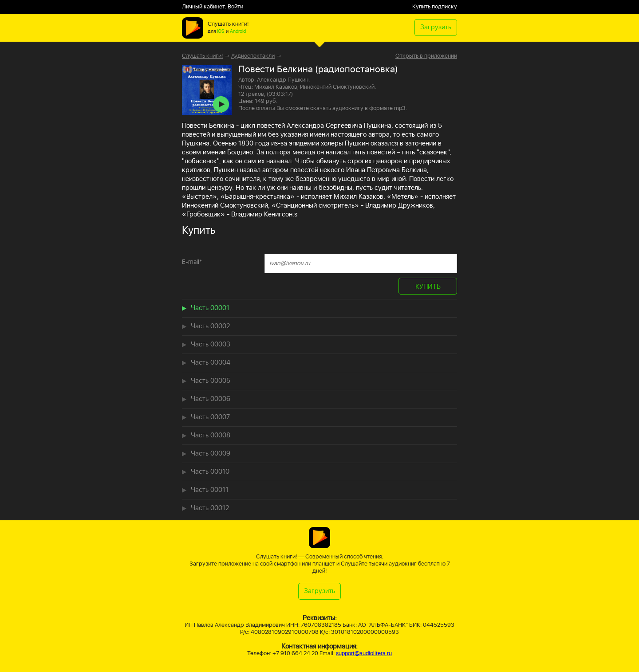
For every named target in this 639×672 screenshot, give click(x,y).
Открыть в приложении (426, 56)
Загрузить (436, 27)
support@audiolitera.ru (364, 654)
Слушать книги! (202, 56)
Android (238, 31)
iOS (221, 31)
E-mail (192, 262)
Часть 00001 (210, 308)
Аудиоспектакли (253, 56)
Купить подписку (435, 7)
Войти (235, 7)
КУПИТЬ (428, 287)
